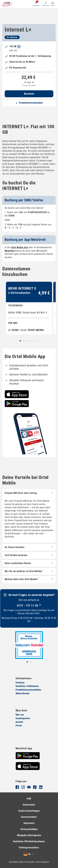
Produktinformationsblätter (28, 690)
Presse (19, 726)
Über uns (20, 715)
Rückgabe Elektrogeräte (29, 835)
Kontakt (19, 722)
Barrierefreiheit (29, 817)
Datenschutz (29, 805)
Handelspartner (23, 718)
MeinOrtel (46, 5)
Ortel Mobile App (20, 247)
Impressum (29, 823)
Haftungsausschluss (29, 848)
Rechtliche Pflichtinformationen (29, 841)
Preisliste (20, 683)
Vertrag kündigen (29, 829)
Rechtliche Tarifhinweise (27, 686)
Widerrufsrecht (23, 693)
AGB (29, 799)
